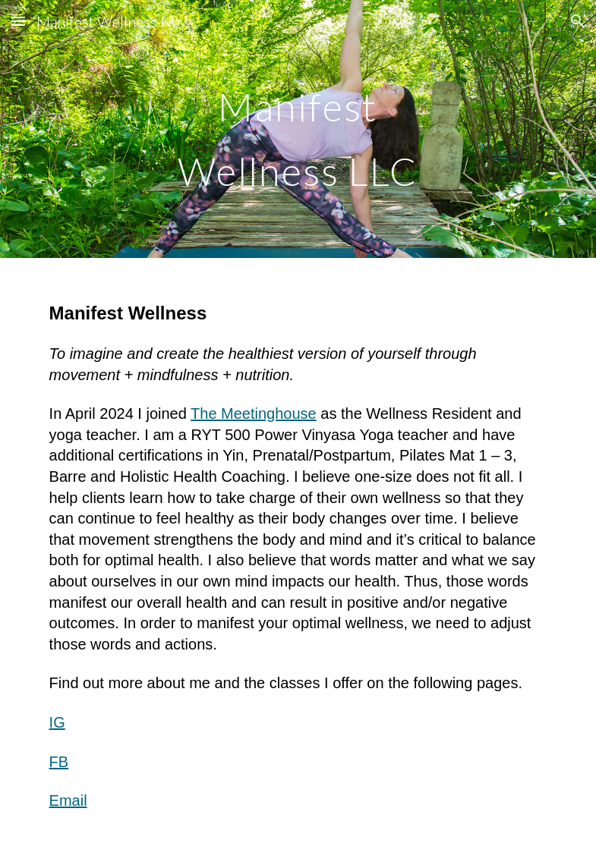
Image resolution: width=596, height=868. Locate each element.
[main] (298, 129)
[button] (18, 21)
